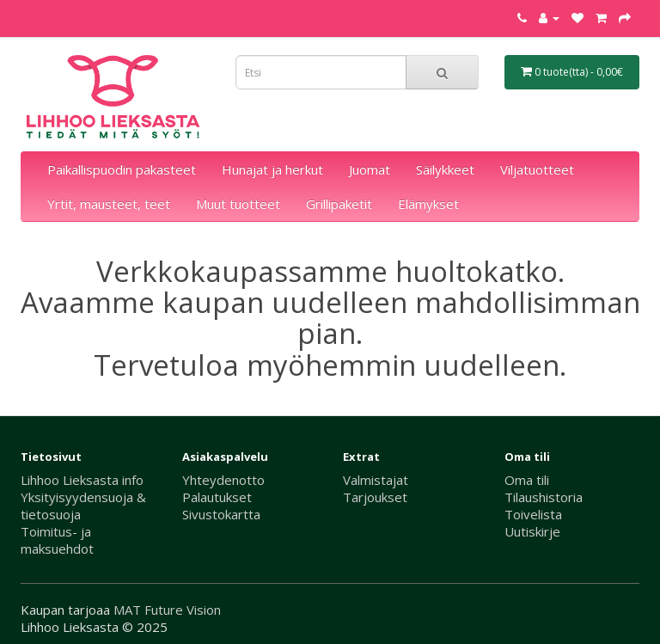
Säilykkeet (445, 169)
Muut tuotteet (238, 204)
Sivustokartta (221, 514)
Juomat (370, 169)
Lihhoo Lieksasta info (82, 480)
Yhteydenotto (223, 480)
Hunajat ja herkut (272, 169)
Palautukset (217, 497)
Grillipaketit (339, 204)
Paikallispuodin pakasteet (122, 169)
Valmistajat (376, 480)
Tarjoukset (375, 497)
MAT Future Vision (167, 610)
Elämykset (428, 204)
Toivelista (533, 514)
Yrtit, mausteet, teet (109, 204)
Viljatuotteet (537, 169)
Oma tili (527, 480)
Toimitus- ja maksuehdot (57, 540)
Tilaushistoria (544, 497)
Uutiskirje (532, 531)
